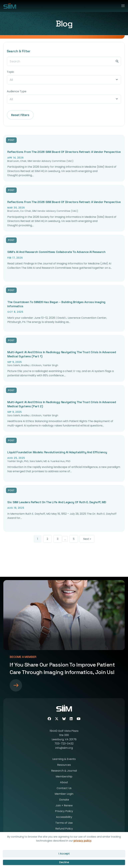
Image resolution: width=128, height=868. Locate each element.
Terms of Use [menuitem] (64, 823)
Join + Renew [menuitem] (64, 806)
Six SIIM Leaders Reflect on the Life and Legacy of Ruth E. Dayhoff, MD (57, 502)
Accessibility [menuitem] (64, 817)
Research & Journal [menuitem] (64, 771)
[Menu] (122, 5)
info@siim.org (64, 748)
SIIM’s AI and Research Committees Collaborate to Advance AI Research (56, 252)
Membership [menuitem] (64, 777)
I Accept (64, 854)
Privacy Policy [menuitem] (64, 811)
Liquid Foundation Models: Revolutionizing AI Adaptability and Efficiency (57, 452)
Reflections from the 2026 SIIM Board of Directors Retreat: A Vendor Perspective (64, 152)
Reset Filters (20, 115)
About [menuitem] (64, 783)
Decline (64, 862)
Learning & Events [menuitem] (64, 759)
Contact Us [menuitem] (64, 788)
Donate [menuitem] (64, 800)
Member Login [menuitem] (64, 794)
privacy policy (82, 841)
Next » (87, 539)
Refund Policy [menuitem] (64, 829)
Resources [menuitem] (64, 765)
